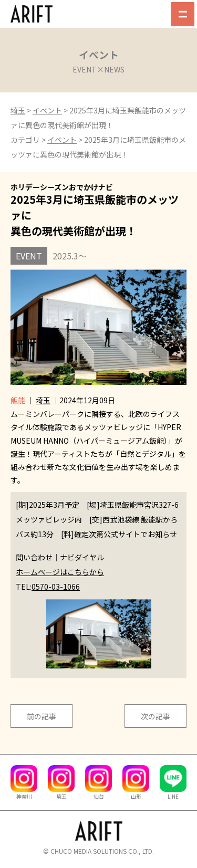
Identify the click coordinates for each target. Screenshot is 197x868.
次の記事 (155, 716)
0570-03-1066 (56, 587)
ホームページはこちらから (60, 572)
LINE (173, 793)
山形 (136, 793)
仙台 (98, 793)
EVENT (29, 256)
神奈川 (24, 793)
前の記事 (42, 716)
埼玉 (18, 110)
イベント (47, 110)
